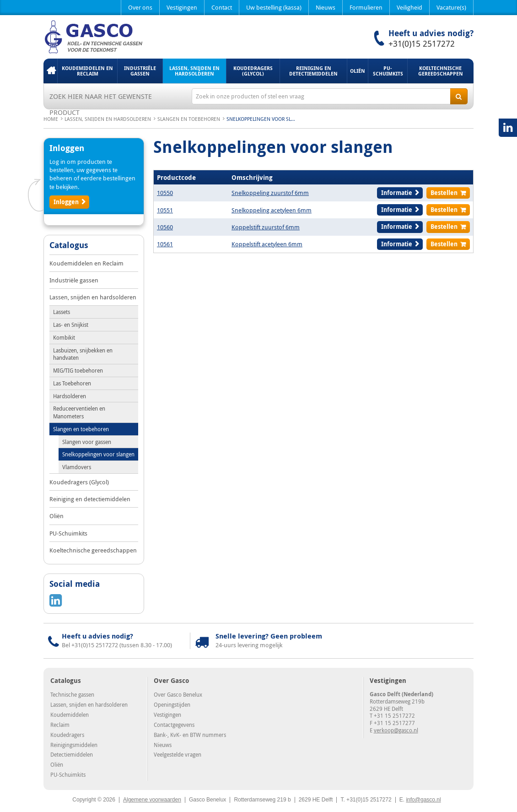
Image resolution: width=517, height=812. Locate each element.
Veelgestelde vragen (178, 754)
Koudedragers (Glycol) (253, 71)
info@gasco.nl (423, 800)
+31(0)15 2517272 (422, 43)
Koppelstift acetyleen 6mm (267, 244)
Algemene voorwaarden (152, 800)
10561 (165, 244)
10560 (165, 227)
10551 (165, 210)
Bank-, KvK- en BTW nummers (190, 735)
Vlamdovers (77, 467)
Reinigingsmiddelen (74, 745)
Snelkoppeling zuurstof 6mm (270, 193)
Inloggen (66, 202)
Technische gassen (72, 694)
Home (50, 71)
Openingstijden (172, 704)
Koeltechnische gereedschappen (441, 71)
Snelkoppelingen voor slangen (98, 454)
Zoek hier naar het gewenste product (101, 98)
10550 (165, 193)
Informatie (397, 193)
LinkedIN (508, 128)
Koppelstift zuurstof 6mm (266, 227)
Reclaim (60, 725)
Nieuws (326, 7)
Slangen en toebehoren (189, 119)
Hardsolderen (70, 396)
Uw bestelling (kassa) (274, 7)
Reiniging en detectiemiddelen (313, 71)
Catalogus (69, 246)
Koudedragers (67, 735)
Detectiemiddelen (72, 754)
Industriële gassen (140, 71)
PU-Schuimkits (388, 71)
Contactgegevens (174, 725)
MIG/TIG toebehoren (78, 370)
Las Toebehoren (72, 383)
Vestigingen (182, 7)
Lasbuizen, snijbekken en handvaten (83, 354)
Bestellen (444, 193)
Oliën (358, 71)
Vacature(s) (451, 7)
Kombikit (64, 337)
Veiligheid (409, 7)
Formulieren (366, 7)
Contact (222, 7)
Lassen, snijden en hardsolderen (194, 71)
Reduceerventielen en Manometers (79, 412)
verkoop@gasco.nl (396, 730)
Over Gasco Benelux (178, 694)
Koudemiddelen (70, 715)
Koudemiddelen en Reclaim (87, 71)
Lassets (62, 312)
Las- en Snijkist (71, 325)
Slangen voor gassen (87, 442)
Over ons (140, 7)
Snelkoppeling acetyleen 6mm (272, 210)
